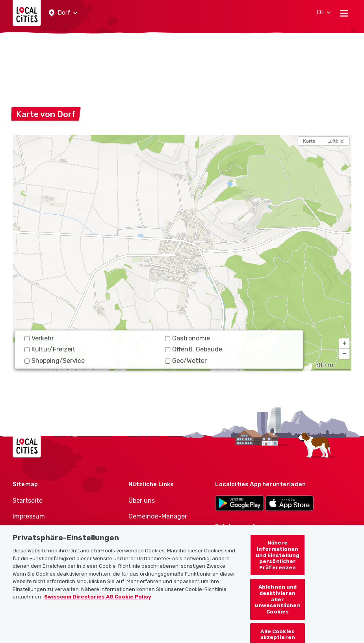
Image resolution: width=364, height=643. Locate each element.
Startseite (28, 501)
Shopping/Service (55, 361)
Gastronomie (188, 338)
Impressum (29, 516)
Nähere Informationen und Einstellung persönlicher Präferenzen (278, 560)
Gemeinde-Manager (158, 516)
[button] (63, 13)
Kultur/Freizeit (50, 349)
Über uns (142, 501)
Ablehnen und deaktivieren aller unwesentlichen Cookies (278, 604)
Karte (309, 141)
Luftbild (335, 141)
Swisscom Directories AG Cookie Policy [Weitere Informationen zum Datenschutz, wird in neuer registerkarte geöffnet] (98, 601)
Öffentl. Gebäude (194, 349)
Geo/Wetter (186, 361)
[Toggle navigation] (344, 13)
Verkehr (39, 338)
